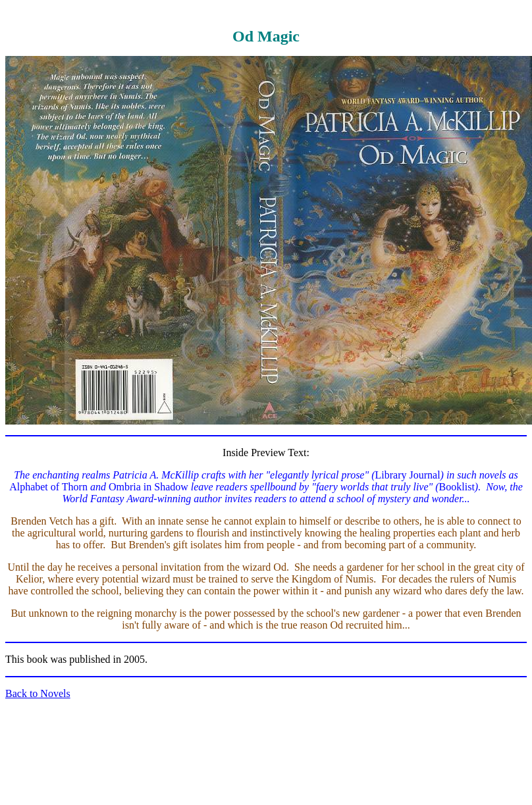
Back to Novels (38, 693)
